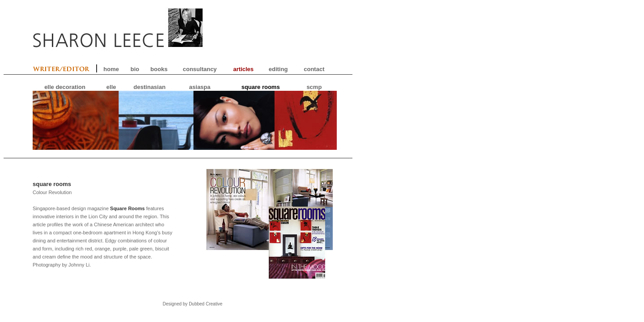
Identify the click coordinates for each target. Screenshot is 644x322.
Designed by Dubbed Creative (193, 304)
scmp (314, 87)
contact (314, 69)
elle (111, 87)
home (111, 69)
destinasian (150, 87)
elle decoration (65, 87)
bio (135, 69)
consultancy (200, 69)
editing (278, 69)
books (159, 69)
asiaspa (200, 87)
